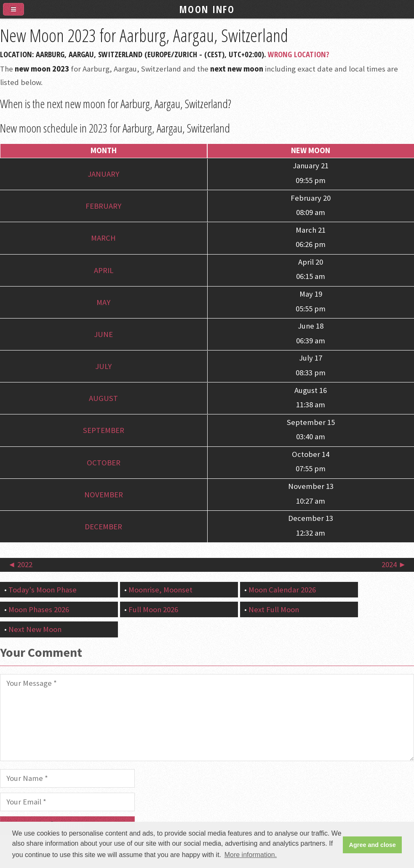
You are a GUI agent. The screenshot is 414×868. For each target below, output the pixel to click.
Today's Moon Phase (43, 590)
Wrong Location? (299, 54)
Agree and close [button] (373, 845)
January (103, 174)
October (104, 463)
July (103, 366)
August (103, 398)
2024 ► (394, 564)
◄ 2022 (20, 564)
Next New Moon (35, 629)
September (104, 431)
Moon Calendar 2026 (282, 590)
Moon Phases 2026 (39, 609)
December (103, 527)
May (103, 302)
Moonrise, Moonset (160, 590)
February (103, 206)
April (104, 270)
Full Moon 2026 (153, 609)
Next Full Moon (274, 609)
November (104, 495)
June (103, 334)
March (103, 238)
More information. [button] (251, 855)
